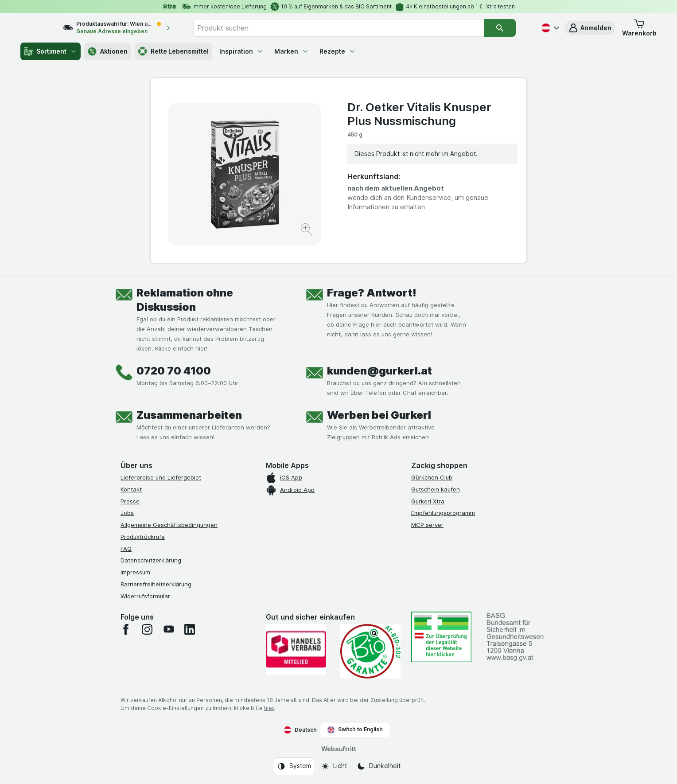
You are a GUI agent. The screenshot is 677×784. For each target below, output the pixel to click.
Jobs (127, 513)
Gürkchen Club (432, 477)
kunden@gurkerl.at (379, 371)
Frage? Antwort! (372, 293)
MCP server (427, 525)
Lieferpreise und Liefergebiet (161, 477)
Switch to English (355, 729)
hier (269, 708)
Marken (292, 51)
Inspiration (241, 51)
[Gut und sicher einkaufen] (370, 651)
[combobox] (352, 28)
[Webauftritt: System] (294, 766)
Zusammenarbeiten (189, 415)
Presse (130, 501)
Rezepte (338, 51)
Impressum (135, 572)
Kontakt (131, 489)
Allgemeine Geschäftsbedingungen (169, 525)
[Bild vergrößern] (307, 231)
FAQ (126, 549)
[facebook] (126, 629)
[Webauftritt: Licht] (334, 766)
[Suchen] (508, 28)
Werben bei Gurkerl (379, 415)
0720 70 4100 (174, 371)
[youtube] (168, 629)
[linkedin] (190, 629)
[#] (441, 637)
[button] (590, 28)
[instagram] (147, 629)
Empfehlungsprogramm (443, 513)
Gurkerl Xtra (428, 501)
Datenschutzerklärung (151, 560)
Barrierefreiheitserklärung (156, 584)
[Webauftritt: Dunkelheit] (379, 766)
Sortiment (51, 51)
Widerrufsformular (145, 596)
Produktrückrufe (143, 537)
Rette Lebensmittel (173, 51)
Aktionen (108, 51)
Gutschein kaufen (436, 489)
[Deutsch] (549, 28)
